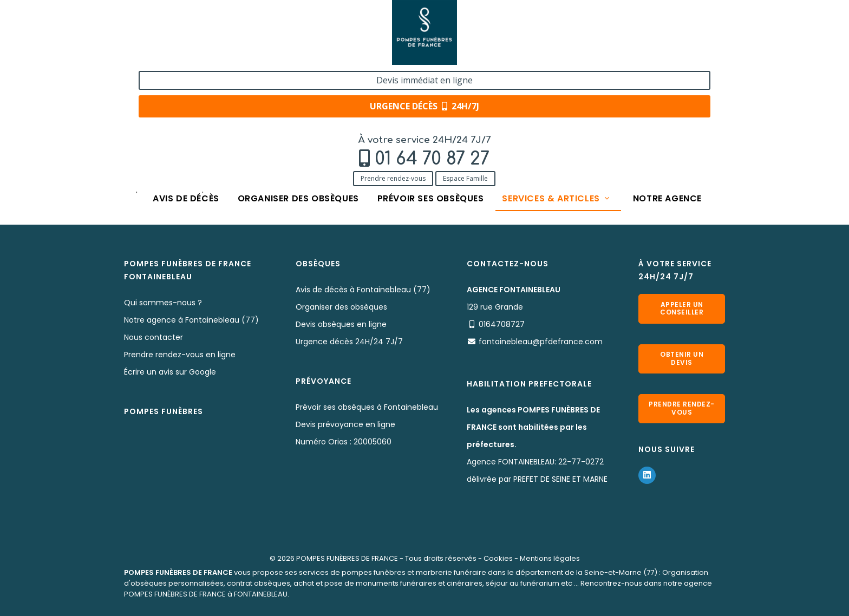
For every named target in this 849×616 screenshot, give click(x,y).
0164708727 (502, 324)
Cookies (498, 558)
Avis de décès (186, 77)
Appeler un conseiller (682, 308)
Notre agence (667, 77)
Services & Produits (198, 110)
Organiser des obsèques (298, 77)
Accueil (137, 110)
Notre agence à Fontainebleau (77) (191, 320)
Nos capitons (269, 110)
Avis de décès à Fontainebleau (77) (363, 290)
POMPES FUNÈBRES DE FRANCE (347, 558)
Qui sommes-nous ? (163, 303)
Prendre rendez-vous (158, 55)
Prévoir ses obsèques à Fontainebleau (367, 407)
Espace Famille (230, 55)
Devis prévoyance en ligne (345, 424)
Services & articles (557, 77)
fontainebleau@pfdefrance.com (541, 342)
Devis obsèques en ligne (341, 324)
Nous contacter (154, 337)
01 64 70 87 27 (197, 36)
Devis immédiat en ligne (659, 21)
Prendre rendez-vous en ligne (180, 355)
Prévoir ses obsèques (431, 77)
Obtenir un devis (682, 358)
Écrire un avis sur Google (170, 372)
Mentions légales (550, 558)
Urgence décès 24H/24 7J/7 (349, 342)
